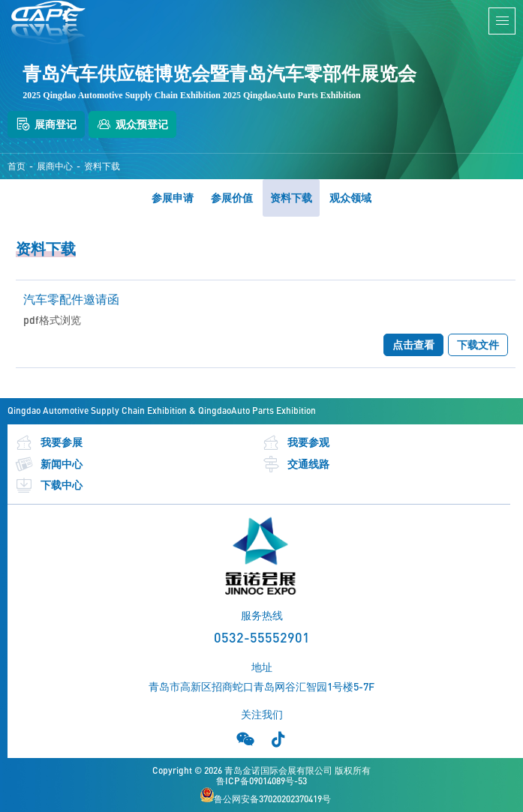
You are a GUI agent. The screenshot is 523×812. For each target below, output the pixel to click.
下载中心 (49, 485)
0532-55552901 (262, 637)
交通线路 (296, 464)
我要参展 (49, 443)
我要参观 (296, 443)
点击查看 (413, 345)
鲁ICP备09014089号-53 (261, 781)
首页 (17, 166)
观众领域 (350, 198)
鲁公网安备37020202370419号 (266, 796)
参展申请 (173, 198)
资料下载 (102, 166)
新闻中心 (49, 464)
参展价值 (232, 198)
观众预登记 (132, 124)
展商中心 (55, 166)
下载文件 (478, 345)
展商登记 (46, 124)
